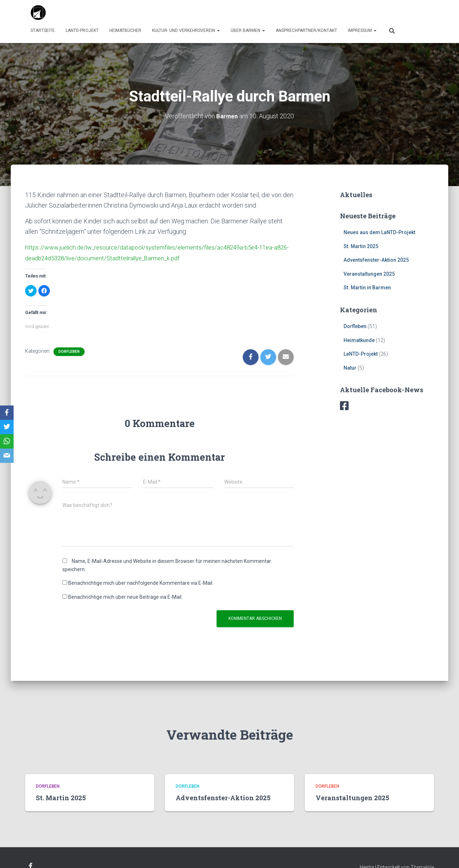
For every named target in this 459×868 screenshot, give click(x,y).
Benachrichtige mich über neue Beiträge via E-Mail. (125, 596)
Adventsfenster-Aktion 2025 (376, 260)
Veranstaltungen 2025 (369, 274)
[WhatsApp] (7, 441)
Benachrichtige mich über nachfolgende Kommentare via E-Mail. (141, 582)
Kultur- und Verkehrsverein (186, 30)
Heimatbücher (125, 30)
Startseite (43, 30)
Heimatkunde (359, 340)
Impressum (362, 30)
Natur (350, 367)
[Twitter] (7, 427)
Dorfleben (69, 350)
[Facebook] (7, 413)
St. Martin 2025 (361, 246)
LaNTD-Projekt (82, 30)
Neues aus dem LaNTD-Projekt (379, 232)
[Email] (7, 456)
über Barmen (248, 30)
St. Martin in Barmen (367, 288)
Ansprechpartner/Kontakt (306, 30)
